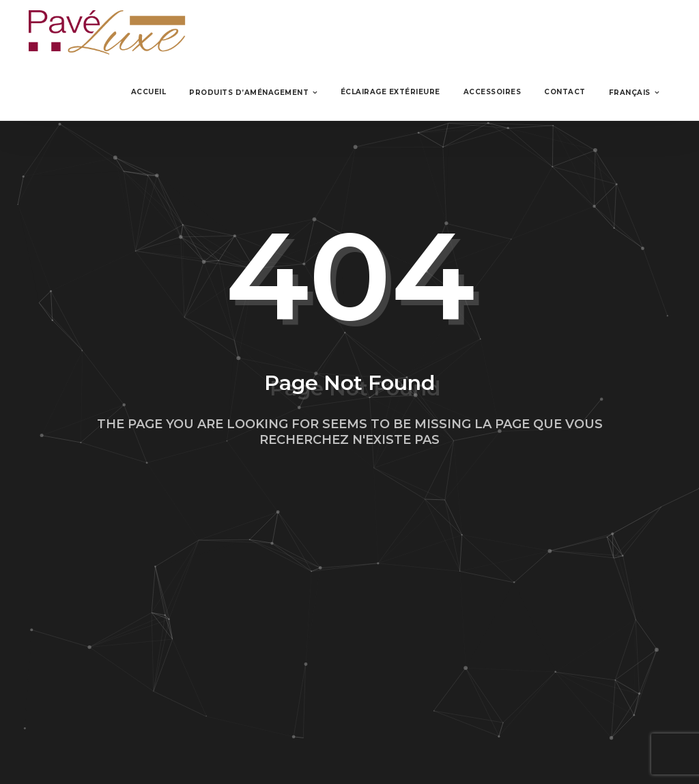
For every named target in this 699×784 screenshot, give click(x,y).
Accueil (149, 92)
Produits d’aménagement (249, 93)
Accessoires (493, 92)
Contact (565, 92)
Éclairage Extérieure (390, 92)
